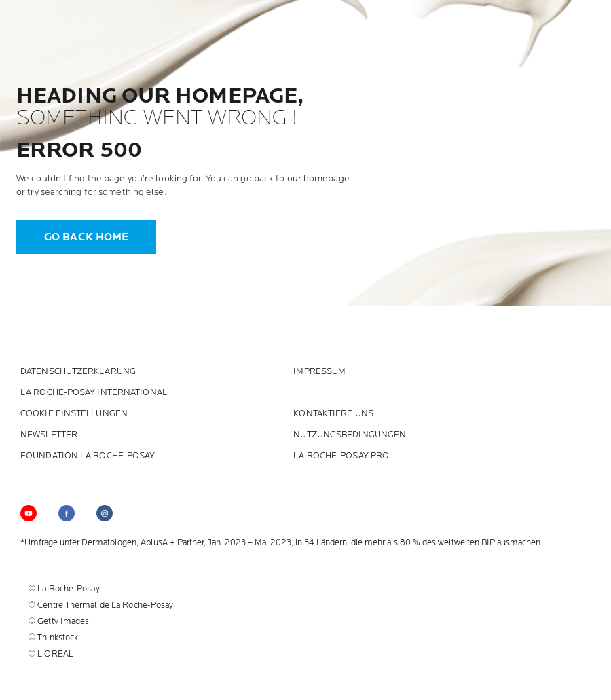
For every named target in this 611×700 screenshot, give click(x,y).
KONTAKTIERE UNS (333, 414)
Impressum (319, 372)
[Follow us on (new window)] (67, 513)
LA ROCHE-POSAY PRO (341, 456)
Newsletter (49, 435)
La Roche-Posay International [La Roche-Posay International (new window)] (94, 393)
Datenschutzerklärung (78, 372)
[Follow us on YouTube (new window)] (29, 513)
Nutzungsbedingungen (350, 435)
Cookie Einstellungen (74, 414)
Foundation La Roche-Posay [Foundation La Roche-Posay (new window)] (88, 456)
